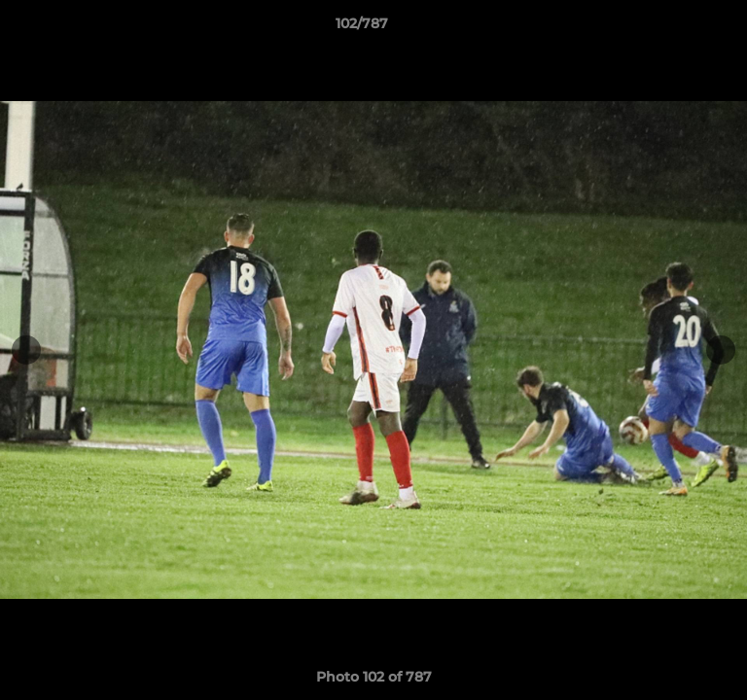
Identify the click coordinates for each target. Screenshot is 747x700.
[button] (677, 28)
